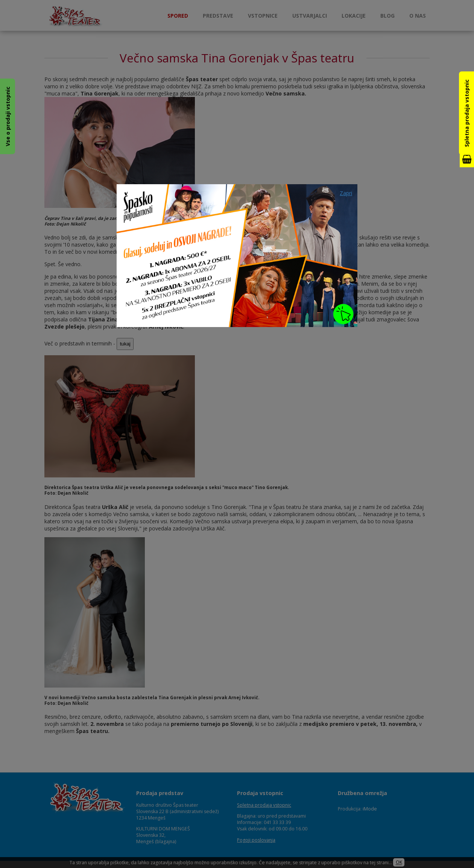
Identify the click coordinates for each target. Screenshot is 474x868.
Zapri (346, 193)
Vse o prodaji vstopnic (8, 116)
